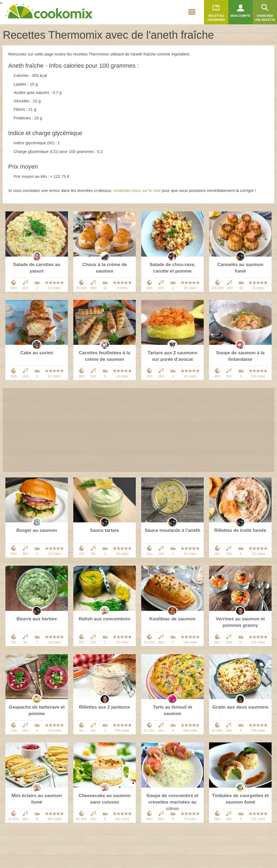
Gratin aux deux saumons (240, 707)
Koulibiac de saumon (172, 619)
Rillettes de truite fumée (240, 530)
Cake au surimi (37, 353)
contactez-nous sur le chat (137, 190)
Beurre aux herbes (37, 619)
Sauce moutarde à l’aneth (172, 530)
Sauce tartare (105, 530)
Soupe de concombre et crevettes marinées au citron (172, 802)
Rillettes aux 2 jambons (105, 707)
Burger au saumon (37, 530)
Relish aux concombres (105, 619)
